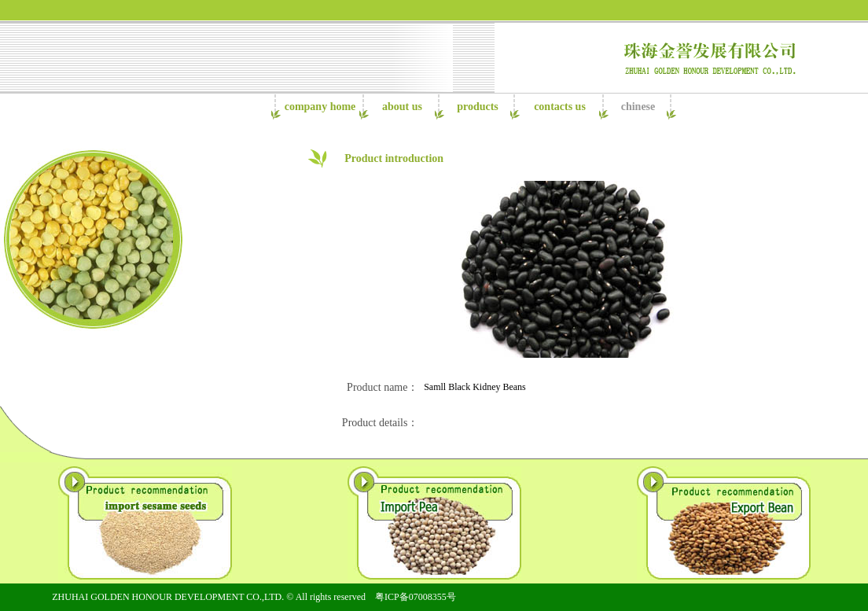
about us (402, 107)
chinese (638, 107)
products (478, 107)
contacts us (560, 107)
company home (320, 107)
